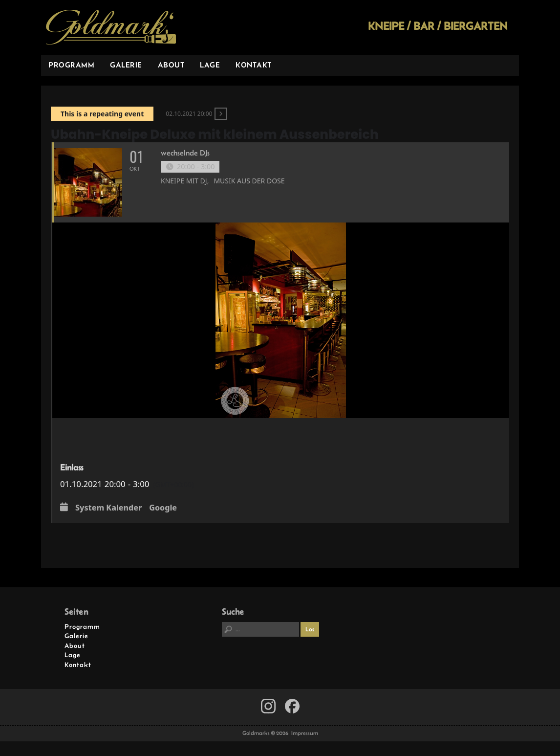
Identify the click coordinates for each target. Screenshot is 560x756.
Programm (71, 65)
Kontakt (254, 65)
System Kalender (108, 508)
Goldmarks (111, 27)
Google (163, 508)
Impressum (305, 733)
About (171, 65)
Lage (210, 65)
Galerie (126, 65)
